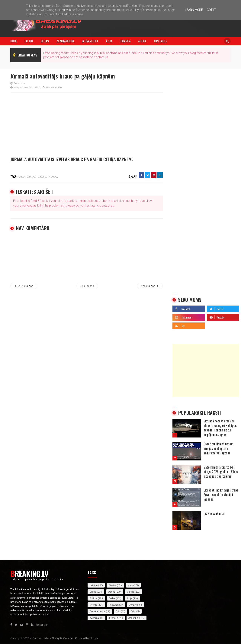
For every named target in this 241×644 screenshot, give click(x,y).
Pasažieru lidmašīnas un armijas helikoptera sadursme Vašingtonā (218, 448)
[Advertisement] (206, 370)
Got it (211, 10)
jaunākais (134, 618)
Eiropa (45, 41)
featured (114, 605)
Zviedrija (94, 618)
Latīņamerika (90, 41)
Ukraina (133, 605)
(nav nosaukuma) (214, 513)
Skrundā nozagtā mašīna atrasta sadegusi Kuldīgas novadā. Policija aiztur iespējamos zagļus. (220, 428)
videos (130, 592)
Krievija (93, 605)
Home (14, 41)
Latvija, (42, 176)
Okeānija (125, 41)
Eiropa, (31, 176)
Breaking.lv (29, 573)
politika (93, 598)
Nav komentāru (53, 87)
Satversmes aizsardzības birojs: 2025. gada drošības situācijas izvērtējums (221, 472)
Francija (114, 618)
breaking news (27, 55)
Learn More (194, 10)
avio (133, 611)
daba (112, 598)
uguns (112, 592)
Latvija (29, 41)
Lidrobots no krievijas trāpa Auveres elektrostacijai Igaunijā (221, 495)
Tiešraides (160, 41)
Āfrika (142, 41)
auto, (22, 176)
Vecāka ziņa (150, 286)
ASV (118, 611)
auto (130, 585)
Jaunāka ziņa (24, 286)
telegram (213, 325)
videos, (53, 176)
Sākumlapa (87, 286)
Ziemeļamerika (65, 41)
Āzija (109, 41)
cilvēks (112, 585)
